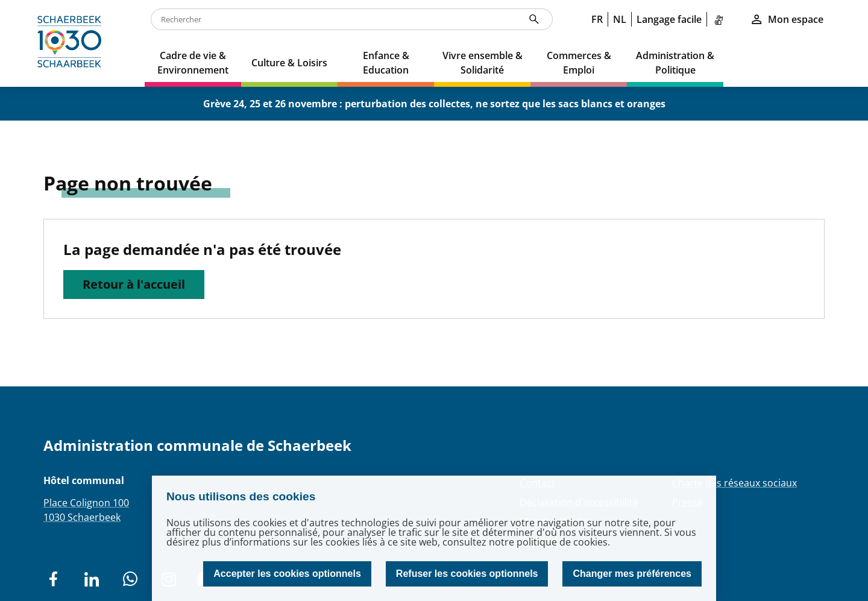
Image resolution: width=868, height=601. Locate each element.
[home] (72, 43)
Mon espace (787, 19)
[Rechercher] (534, 19)
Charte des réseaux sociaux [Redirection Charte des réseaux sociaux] (734, 483)
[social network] (53, 579)
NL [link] (620, 19)
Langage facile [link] (669, 19)
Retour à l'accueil (134, 284)
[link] (721, 19)
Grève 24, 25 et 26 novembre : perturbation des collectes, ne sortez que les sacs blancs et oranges (434, 104)
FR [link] (597, 19)
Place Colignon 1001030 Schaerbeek (86, 510)
